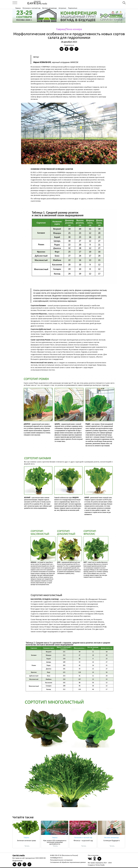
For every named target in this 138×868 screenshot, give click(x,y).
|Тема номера (74, 29)
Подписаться (102, 3)
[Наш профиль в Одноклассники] (95, 860)
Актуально (92, 3)
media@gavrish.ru (56, 858)
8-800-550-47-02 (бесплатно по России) (64, 856)
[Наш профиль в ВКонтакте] (90, 860)
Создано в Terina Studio (96, 865)
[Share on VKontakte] (62, 49)
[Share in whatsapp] (71, 49)
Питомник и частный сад (61, 3)
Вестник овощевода (79, 3)
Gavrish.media (18, 856)
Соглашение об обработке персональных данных (68, 863)
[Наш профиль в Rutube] (99, 860)
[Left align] (30, 3)
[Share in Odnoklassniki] (67, 49)
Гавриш (48, 3)
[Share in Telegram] (76, 49)
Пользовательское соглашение (61, 860)
